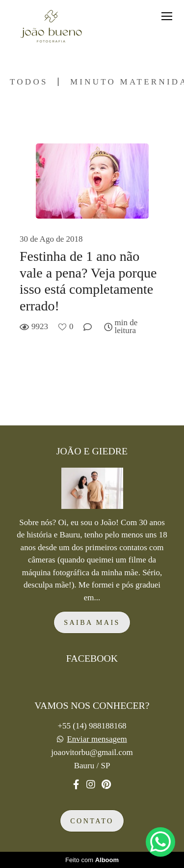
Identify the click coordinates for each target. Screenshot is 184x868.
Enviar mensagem (97, 739)
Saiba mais (92, 622)
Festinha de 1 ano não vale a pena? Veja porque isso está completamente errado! (88, 281)
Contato (92, 821)
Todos (29, 82)
